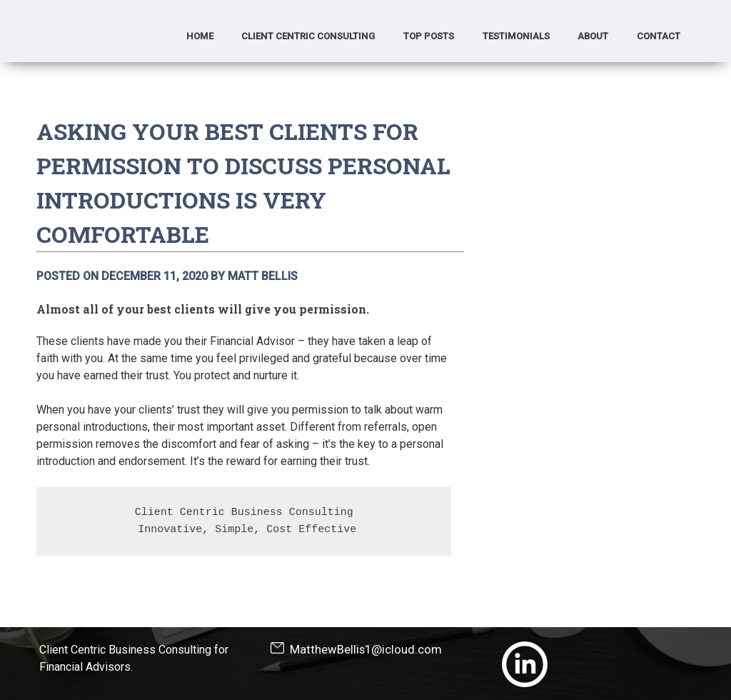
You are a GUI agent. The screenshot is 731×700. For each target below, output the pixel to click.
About (593, 36)
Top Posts (429, 36)
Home (200, 36)
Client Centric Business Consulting (244, 512)
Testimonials (516, 36)
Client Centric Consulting (308, 36)
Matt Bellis (263, 276)
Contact (659, 36)
